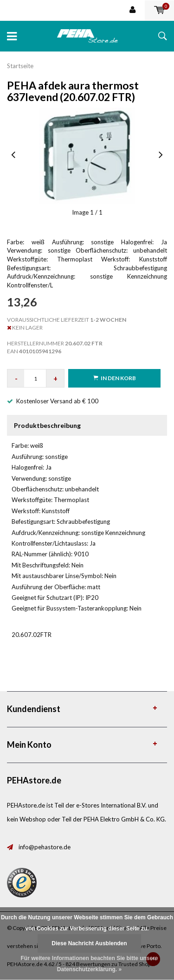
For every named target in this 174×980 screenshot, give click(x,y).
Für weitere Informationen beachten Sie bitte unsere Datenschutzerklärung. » (89, 964)
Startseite (20, 66)
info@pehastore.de (45, 847)
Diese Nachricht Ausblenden (89, 943)
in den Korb (115, 378)
